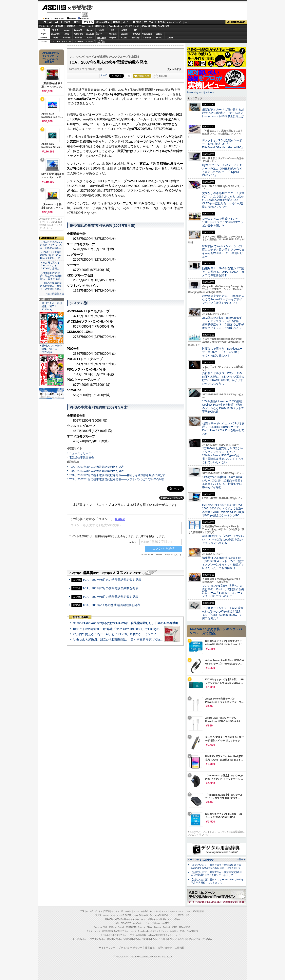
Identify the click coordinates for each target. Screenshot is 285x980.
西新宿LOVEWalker (133, 939)
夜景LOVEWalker (151, 939)
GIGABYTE (90, 34)
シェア (104, 75)
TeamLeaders (116, 26)
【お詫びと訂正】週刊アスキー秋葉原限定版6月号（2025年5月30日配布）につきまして (216, 874)
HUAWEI (136, 34)
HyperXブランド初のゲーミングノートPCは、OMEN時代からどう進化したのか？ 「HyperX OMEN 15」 (222, 170)
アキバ (152, 22)
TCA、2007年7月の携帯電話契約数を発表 (110, 588)
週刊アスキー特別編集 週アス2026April (52, 349)
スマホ (161, 22)
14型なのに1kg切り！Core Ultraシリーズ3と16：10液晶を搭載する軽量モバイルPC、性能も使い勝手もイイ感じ (223, 482)
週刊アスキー (101, 26)
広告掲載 (180, 948)
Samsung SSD (101, 927)
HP (136, 30)
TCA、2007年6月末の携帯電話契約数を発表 (112, 580)
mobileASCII (153, 935)
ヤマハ (159, 38)
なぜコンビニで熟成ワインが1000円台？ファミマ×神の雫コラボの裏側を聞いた (223, 222)
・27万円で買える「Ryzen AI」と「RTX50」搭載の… (51, 266)
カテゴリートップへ (172, 498)
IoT (56, 22)
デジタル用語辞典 (138, 935)
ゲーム (186, 22)
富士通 (55, 30)
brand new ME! (162, 923)
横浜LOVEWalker (115, 939)
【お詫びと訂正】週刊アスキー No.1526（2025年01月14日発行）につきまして (217, 881)
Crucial (124, 34)
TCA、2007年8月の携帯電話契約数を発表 (110, 597)
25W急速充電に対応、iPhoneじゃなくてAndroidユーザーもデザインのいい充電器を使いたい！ (223, 299)
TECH (77, 22)
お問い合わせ (165, 948)
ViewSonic (147, 34)
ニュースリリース (80, 453)
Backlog (136, 38)
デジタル (80, 7)
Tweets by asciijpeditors (200, 92)
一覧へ (240, 859)
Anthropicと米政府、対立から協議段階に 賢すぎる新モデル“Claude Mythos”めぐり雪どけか (135, 639)
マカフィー (55, 41)
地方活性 (152, 26)
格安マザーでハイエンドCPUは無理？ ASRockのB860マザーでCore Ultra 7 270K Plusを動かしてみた (223, 429)
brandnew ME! (101, 41)
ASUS (124, 30)
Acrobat (67, 38)
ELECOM (55, 34)
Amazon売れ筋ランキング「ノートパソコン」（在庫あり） (51, 57)
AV (145, 22)
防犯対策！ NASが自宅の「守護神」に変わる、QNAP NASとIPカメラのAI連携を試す (223, 272)
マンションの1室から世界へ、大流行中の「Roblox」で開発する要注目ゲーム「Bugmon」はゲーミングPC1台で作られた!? (223, 591)
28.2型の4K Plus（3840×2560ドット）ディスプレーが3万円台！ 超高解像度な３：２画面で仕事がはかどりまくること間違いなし (223, 323)
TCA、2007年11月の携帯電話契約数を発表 (111, 605)
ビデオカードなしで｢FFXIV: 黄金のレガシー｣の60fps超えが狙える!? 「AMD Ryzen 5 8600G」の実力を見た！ (223, 613)
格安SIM (59, 26)
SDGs (144, 26)
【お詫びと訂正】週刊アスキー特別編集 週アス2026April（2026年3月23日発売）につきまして (216, 866)
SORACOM (131, 927)
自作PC (137, 22)
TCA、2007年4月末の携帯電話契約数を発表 (96, 467)
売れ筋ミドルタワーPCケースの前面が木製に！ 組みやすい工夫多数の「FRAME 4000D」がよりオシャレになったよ (223, 378)
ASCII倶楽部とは (55, 294)
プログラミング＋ (160, 931)
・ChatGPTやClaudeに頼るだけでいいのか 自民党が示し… (51, 245)
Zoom (170, 38)
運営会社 (150, 948)
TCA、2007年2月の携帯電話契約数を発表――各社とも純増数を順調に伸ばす (117, 475)
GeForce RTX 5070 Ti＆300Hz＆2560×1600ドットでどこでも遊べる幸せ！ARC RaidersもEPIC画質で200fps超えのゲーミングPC (223, 510)
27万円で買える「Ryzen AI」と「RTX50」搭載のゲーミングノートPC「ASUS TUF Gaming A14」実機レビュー (147, 634)
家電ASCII (72, 26)
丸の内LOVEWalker (186, 939)
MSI (113, 30)
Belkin (159, 34)
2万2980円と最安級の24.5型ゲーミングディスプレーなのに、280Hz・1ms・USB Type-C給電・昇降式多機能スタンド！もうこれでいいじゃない (223, 455)
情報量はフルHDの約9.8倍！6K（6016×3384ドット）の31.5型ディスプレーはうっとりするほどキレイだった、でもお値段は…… (223, 563)
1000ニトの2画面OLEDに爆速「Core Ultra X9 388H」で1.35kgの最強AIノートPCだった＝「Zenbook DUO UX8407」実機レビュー (160, 629)
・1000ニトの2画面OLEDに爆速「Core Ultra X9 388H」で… (51, 255)
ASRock (113, 34)
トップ (43, 22)
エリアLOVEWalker (97, 939)
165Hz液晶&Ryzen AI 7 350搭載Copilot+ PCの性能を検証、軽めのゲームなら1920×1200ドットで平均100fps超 (223, 406)
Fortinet (147, 38)
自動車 (117, 22)
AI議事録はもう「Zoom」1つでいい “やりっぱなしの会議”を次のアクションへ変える (223, 539)
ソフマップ (90, 41)
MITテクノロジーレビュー (172, 935)
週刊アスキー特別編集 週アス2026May (52, 306)
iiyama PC (137, 915)
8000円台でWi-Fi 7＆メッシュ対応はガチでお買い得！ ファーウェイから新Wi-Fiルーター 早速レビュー (223, 251)
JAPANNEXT (78, 41)
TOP (83, 911)
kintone (78, 38)
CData (124, 38)
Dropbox (113, 38)
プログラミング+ (132, 26)
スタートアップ (173, 22)
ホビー (127, 22)
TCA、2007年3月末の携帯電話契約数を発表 (96, 471)
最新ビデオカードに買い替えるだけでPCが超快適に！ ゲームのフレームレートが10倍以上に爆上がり (223, 115)
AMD (67, 34)
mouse (67, 30)
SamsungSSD (99, 34)
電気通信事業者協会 (82, 458)
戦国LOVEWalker (204, 939)
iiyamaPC (78, 30)
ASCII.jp (54, 7)
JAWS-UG (118, 919)
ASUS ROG (78, 34)
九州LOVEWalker (168, 939)
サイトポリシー (107, 948)
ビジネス (66, 22)
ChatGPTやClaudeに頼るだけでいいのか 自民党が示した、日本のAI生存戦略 (125, 623)
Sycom (90, 30)
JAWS (55, 38)
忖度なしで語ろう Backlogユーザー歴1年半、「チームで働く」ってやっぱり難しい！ (222, 352)
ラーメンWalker (79, 939)
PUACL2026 (163, 26)
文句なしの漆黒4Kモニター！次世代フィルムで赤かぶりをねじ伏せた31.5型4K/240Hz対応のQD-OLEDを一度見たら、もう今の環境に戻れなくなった (223, 200)
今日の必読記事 (108, 935)
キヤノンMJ (67, 41)
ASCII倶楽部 (236, 22)
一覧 (128, 76)
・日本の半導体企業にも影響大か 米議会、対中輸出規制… (51, 286)
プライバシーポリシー (130, 948)
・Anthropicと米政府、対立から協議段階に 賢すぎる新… (51, 276)
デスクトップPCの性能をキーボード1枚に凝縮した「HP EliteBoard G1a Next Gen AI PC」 (223, 144)
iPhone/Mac (103, 22)
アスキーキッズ (46, 26)
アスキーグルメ (86, 26)
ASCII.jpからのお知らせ (201, 860)
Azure (90, 38)
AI (50, 22)
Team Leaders (144, 931)
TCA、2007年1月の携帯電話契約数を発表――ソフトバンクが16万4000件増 (116, 479)
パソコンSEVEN (101, 30)
